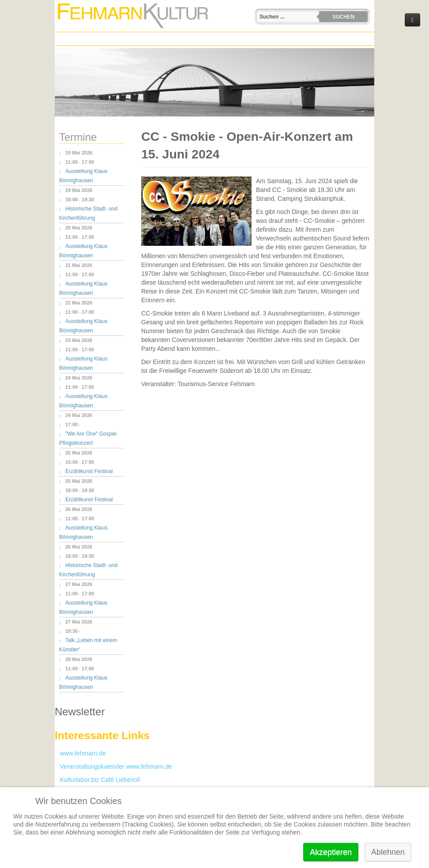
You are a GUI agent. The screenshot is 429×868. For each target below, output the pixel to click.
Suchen (344, 17)
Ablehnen (388, 852)
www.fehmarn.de (80, 753)
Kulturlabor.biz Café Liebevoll (97, 780)
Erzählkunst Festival (89, 471)
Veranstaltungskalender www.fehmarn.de (113, 767)
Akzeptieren (331, 852)
